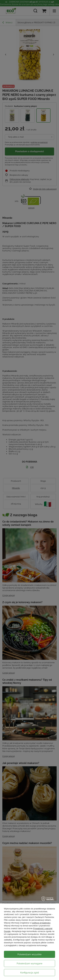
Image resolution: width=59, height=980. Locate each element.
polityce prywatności (41, 923)
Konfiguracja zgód (30, 973)
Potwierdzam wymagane (29, 964)
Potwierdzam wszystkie (29, 954)
